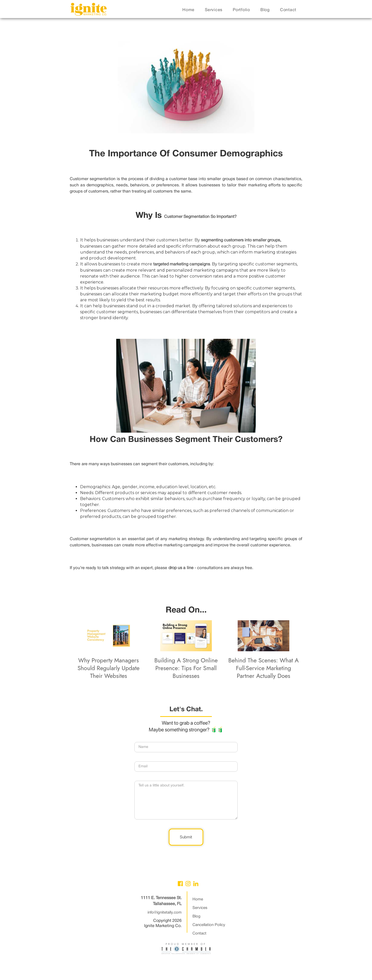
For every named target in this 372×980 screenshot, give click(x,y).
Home (198, 899)
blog (265, 10)
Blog (196, 916)
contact (288, 10)
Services (200, 908)
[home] (89, 10)
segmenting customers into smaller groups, (241, 240)
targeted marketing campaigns (182, 264)
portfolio (241, 10)
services (214, 10)
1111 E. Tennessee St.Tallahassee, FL (161, 901)
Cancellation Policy (209, 925)
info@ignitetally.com (165, 913)
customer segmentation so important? (200, 217)
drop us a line (181, 568)
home (188, 10)
